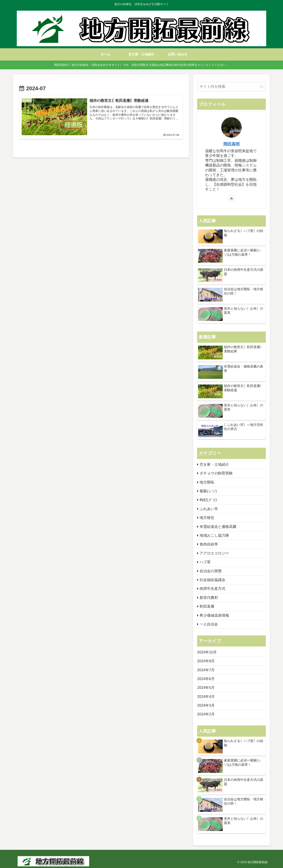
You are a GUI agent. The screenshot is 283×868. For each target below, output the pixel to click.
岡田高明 (231, 144)
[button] (262, 87)
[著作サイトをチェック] (231, 198)
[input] (231, 87)
